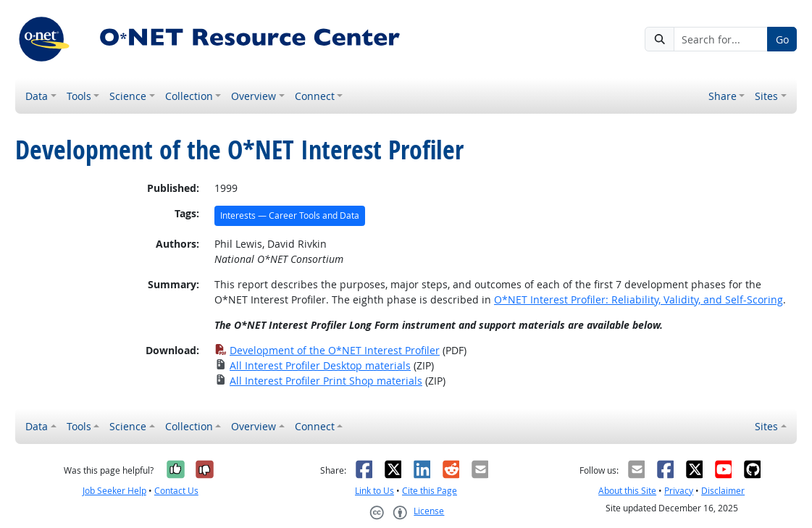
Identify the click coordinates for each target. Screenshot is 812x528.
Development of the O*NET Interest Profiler (327, 350)
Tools (79, 96)
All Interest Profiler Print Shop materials (318, 381)
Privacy (679, 491)
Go (782, 39)
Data (37, 96)
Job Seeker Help (114, 491)
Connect (315, 96)
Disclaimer (723, 491)
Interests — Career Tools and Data (290, 215)
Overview (254, 96)
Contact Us (176, 491)
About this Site (627, 491)
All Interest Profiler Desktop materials (313, 365)
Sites (766, 96)
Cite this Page (430, 491)
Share (723, 96)
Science (128, 96)
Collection (189, 96)
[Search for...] (721, 39)
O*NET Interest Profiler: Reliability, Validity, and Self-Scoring (639, 299)
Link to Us (374, 491)
